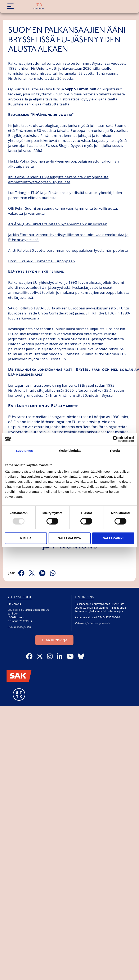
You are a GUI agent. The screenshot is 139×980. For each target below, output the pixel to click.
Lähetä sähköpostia (19, 627)
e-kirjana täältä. (105, 99)
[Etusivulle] (39, 6)
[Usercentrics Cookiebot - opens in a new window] (116, 439)
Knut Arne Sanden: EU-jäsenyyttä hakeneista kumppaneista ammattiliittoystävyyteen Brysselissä (58, 179)
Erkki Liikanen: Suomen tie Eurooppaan (41, 261)
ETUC (121, 308)
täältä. (38, 151)
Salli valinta (69, 538)
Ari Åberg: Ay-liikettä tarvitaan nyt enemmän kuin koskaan (58, 224)
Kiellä (26, 538)
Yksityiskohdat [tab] (69, 451)
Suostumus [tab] (24, 451)
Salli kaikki (113, 538)
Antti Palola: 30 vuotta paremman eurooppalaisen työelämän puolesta (68, 250)
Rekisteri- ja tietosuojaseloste (93, 623)
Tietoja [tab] (115, 451)
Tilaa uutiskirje (54, 640)
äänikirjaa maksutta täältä (47, 104)
